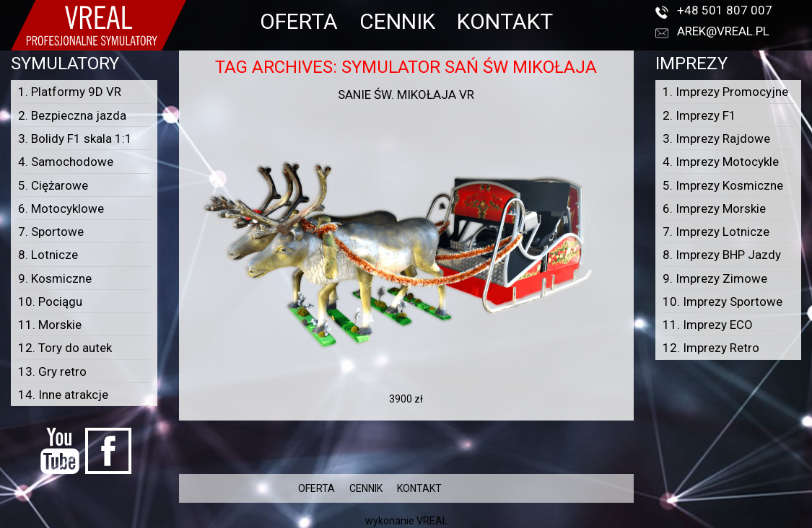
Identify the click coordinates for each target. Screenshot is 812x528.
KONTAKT (505, 21)
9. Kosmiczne (55, 278)
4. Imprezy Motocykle (721, 162)
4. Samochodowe (66, 162)
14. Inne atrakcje (63, 395)
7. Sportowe (51, 232)
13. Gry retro (52, 371)
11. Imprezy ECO (708, 325)
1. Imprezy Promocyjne (725, 92)
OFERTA (299, 21)
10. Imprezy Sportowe (722, 302)
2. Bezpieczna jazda (72, 115)
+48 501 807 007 (725, 10)
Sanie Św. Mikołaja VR (406, 94)
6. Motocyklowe (61, 208)
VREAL (432, 521)
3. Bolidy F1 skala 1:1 (75, 138)
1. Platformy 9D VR (70, 92)
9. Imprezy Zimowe (715, 278)
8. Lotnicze (48, 255)
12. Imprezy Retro (711, 348)
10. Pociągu (50, 302)
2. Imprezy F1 (699, 115)
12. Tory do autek (65, 348)
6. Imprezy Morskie (714, 208)
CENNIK (397, 21)
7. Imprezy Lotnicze (716, 232)
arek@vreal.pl (723, 31)
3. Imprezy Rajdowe (716, 138)
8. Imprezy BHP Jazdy (722, 255)
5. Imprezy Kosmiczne (723, 185)
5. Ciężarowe (53, 185)
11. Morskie (50, 325)
